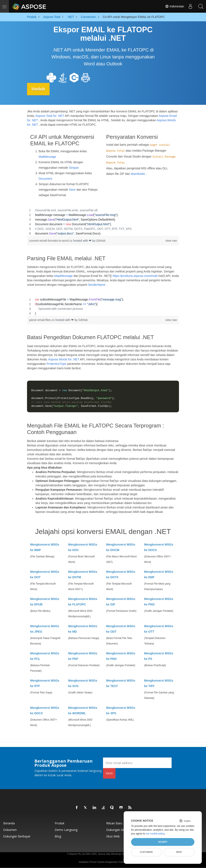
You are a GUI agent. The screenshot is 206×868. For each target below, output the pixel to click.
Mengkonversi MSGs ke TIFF (159, 683)
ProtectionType (56, 364)
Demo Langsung (66, 830)
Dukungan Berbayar (17, 836)
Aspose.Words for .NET (64, 359)
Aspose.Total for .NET (50, 116)
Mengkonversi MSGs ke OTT (159, 629)
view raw (171, 240)
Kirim (109, 773)
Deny (179, 852)
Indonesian (174, 6)
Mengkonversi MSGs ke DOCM (121, 547)
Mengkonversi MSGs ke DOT (45, 574)
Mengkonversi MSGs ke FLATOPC (83, 602)
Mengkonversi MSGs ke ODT (121, 629)
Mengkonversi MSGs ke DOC (83, 547)
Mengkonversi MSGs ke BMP (45, 547)
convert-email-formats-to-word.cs (51, 240)
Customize (146, 852)
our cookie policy (155, 834)
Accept (163, 842)
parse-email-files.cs (42, 320)
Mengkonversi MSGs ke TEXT (121, 683)
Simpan (74, 167)
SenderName (97, 285)
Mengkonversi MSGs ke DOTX (121, 574)
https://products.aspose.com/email (135, 276)
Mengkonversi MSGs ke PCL (45, 656)
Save (72, 189)
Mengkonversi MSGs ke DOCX (159, 547)
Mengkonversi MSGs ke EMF (159, 574)
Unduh (39, 89)
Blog (58, 836)
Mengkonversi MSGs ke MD (83, 629)
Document (45, 178)
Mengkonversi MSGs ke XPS (121, 710)
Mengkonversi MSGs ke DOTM (83, 574)
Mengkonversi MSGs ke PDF (83, 656)
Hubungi (123, 862)
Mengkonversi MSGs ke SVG (83, 683)
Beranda (9, 823)
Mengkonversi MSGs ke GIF (121, 602)
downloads (138, 174)
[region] (103, 222)
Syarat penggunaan (108, 862)
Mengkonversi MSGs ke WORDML (83, 710)
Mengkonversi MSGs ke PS (159, 656)
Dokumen (10, 830)
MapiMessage (63, 276)
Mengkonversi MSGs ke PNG (159, 602)
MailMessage (47, 156)
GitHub (101, 240)
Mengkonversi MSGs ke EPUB (45, 602)
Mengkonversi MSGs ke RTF (45, 683)
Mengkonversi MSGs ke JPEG (45, 629)
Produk (60, 823)
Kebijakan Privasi (88, 862)
